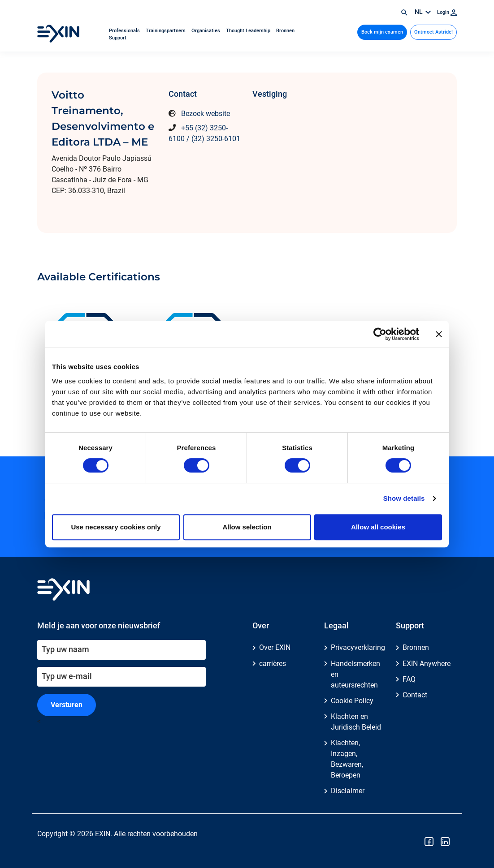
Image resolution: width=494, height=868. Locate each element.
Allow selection (247, 527)
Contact (415, 695)
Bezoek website (206, 114)
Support (118, 38)
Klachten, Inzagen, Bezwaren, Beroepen (347, 759)
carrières (273, 664)
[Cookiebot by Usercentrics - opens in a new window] (380, 334)
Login (447, 12)
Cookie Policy (352, 701)
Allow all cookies (378, 527)
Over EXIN (275, 647)
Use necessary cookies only (116, 527)
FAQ (409, 679)
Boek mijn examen (382, 32)
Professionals (125, 31)
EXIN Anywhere (427, 664)
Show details (404, 498)
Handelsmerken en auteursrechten (355, 674)
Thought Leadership (249, 31)
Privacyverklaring (358, 647)
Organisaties (206, 31)
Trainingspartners (166, 31)
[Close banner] (439, 334)
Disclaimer (348, 791)
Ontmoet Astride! (433, 32)
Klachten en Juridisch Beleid (356, 722)
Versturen (67, 705)
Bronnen (285, 31)
